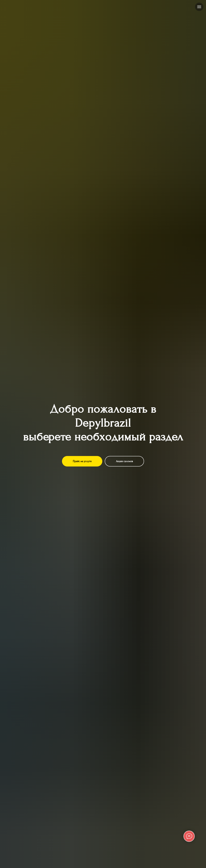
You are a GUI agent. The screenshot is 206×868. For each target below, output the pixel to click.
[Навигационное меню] (199, 7)
